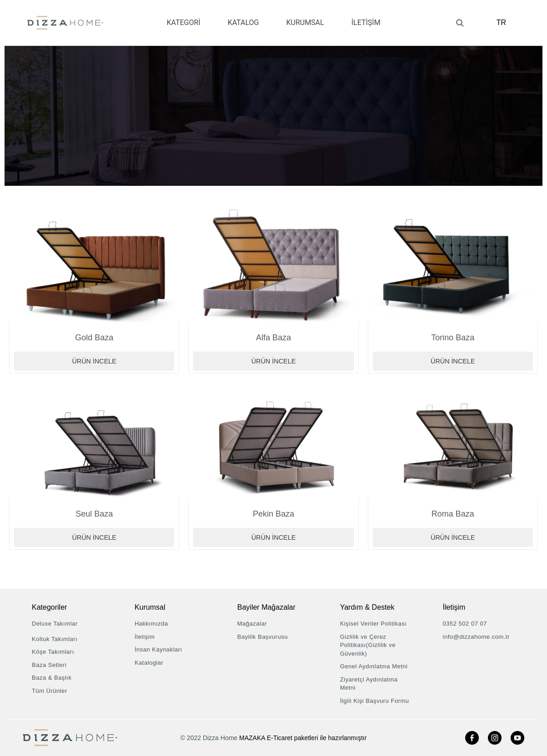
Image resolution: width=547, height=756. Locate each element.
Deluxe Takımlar (55, 624)
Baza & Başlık (52, 678)
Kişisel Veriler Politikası (374, 624)
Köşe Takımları (53, 652)
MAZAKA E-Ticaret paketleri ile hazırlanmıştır (303, 738)
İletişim (145, 637)
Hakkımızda (151, 624)
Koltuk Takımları (55, 639)
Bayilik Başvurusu (263, 637)
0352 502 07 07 (465, 624)
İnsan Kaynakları (158, 649)
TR (504, 22)
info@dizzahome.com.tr (476, 637)
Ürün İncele (94, 361)
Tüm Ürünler (50, 691)
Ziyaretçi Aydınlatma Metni (369, 684)
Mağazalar (252, 624)
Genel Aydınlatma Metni (374, 666)
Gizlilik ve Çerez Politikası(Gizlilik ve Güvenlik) (368, 645)
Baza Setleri (49, 665)
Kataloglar (149, 663)
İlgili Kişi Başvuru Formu (375, 701)
